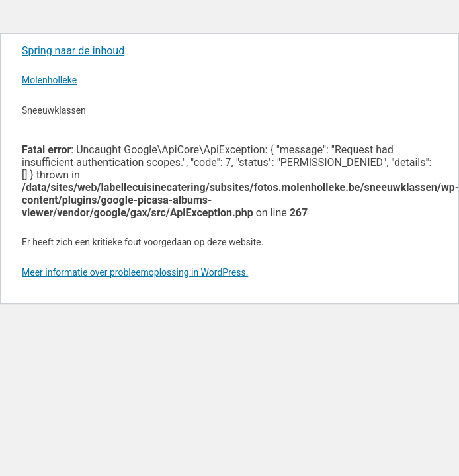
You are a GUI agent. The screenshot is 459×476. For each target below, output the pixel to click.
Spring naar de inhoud (73, 51)
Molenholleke (49, 80)
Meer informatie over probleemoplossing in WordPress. (135, 272)
